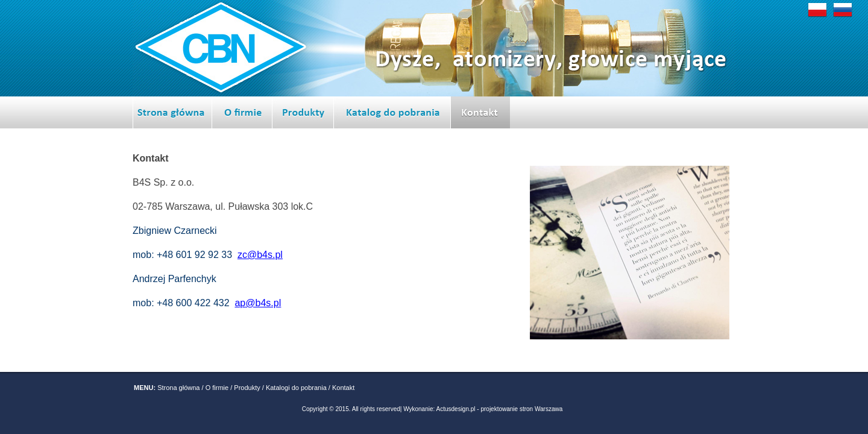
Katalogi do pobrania (296, 388)
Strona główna (178, 388)
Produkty (247, 388)
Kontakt (343, 388)
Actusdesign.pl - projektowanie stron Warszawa (500, 409)
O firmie (217, 388)
